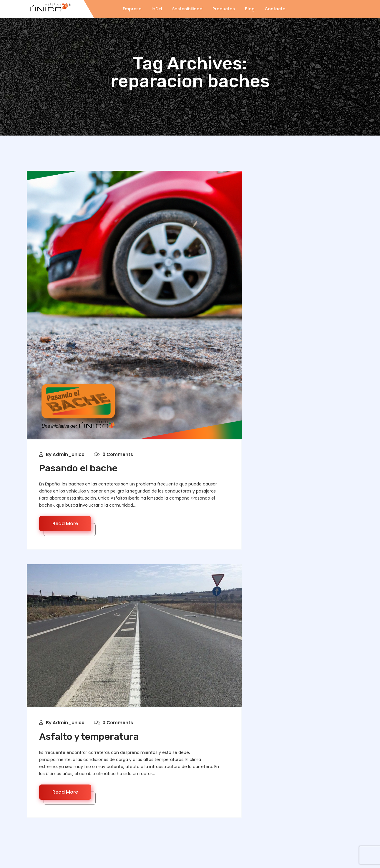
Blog (250, 9)
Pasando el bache (78, 468)
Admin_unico (69, 454)
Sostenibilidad (187, 9)
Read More (65, 524)
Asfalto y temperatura (89, 737)
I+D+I (157, 9)
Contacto (275, 9)
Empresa (132, 9)
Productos (224, 9)
